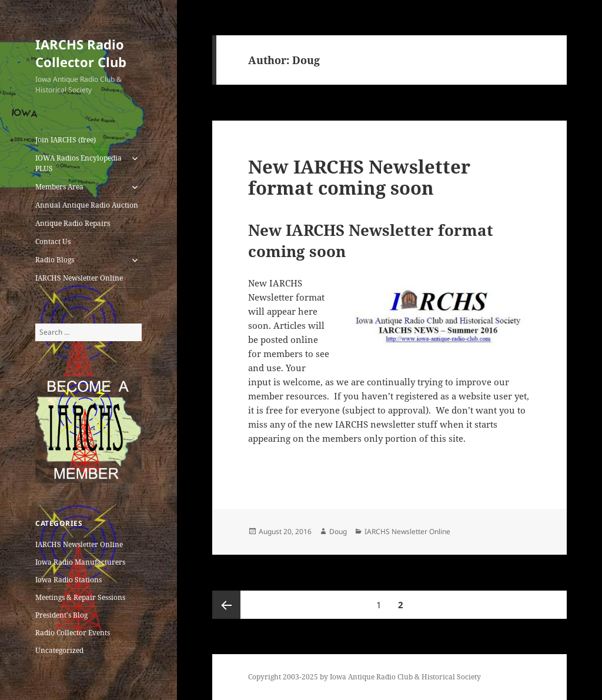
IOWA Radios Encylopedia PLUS (78, 163)
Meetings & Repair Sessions (80, 597)
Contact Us (53, 241)
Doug (338, 531)
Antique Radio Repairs (73, 223)
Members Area (59, 187)
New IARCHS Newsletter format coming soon (359, 177)
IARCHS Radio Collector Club (81, 53)
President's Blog (61, 615)
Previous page (226, 605)
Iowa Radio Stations (68, 580)
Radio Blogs (55, 260)
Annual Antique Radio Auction (87, 205)
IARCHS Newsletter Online (79, 278)
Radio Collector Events (73, 633)
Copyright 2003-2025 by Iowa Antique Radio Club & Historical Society (364, 677)
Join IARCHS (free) (66, 140)
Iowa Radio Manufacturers (80, 562)
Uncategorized (59, 650)
